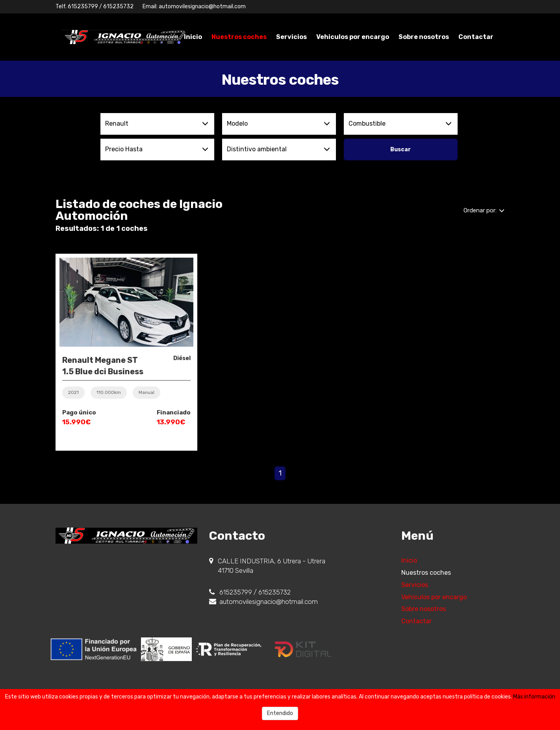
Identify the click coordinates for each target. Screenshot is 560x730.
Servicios (291, 37)
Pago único (79, 412)
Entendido (280, 713)
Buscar (401, 150)
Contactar (476, 37)
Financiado (174, 412)
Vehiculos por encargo (353, 37)
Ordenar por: (484, 210)
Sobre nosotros (424, 37)
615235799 (83, 7)
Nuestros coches (239, 37)
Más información (534, 697)
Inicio (193, 37)
